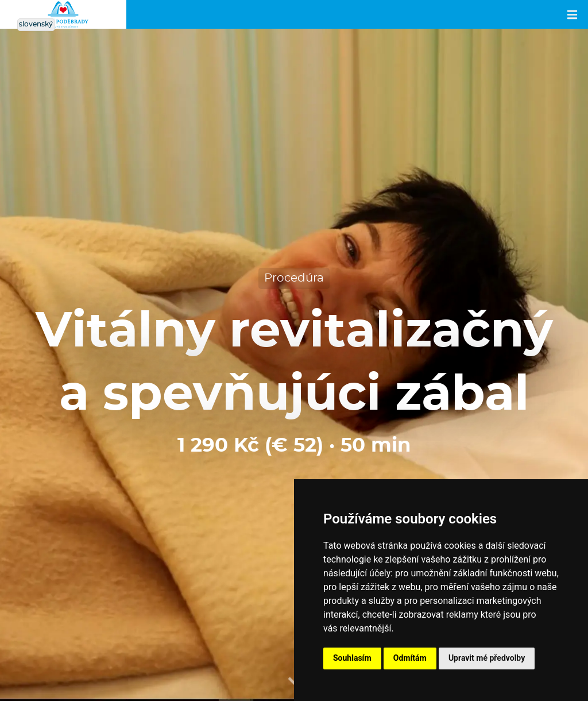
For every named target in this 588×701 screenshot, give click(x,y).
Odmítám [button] (410, 658)
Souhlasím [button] (352, 658)
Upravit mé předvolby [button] (487, 658)
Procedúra (294, 278)
